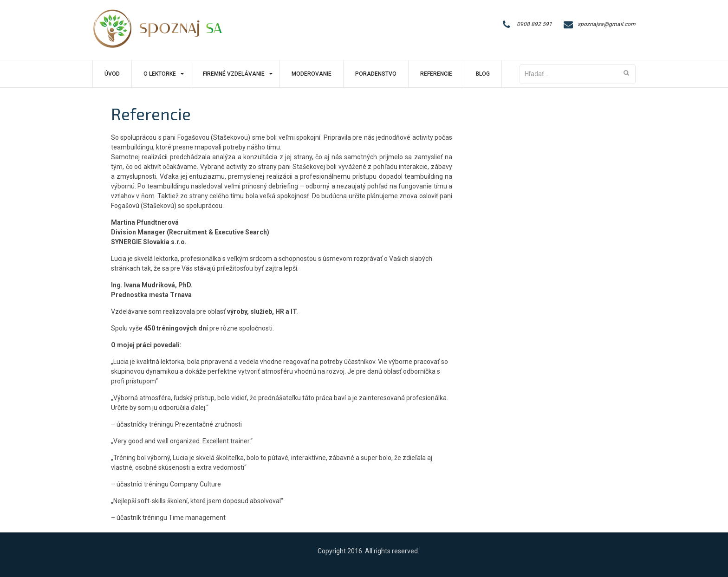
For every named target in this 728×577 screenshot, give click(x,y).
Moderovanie (312, 74)
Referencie (436, 74)
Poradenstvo (376, 74)
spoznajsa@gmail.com (607, 24)
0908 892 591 (534, 24)
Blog (483, 74)
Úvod (112, 74)
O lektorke (160, 74)
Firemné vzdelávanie (234, 74)
